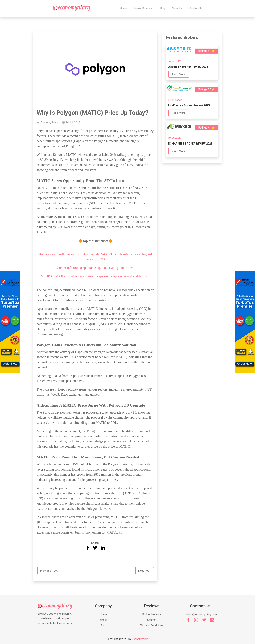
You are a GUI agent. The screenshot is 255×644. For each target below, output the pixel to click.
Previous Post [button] (49, 571)
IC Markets (175, 139)
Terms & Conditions (152, 626)
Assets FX (175, 62)
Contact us (196, 8)
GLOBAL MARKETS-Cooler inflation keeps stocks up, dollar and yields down (95, 276)
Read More (179, 75)
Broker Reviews (143, 8)
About (103, 620)
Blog (162, 8)
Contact (152, 620)
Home (123, 8)
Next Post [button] (144, 571)
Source (121, 533)
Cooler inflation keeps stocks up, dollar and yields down (95, 268)
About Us (177, 8)
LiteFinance (175, 100)
